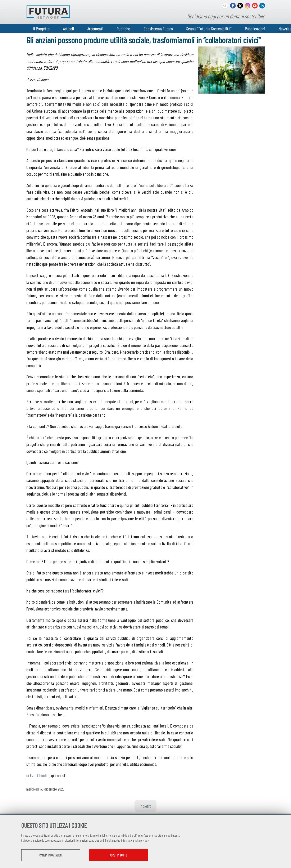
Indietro (145, 806)
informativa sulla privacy (135, 841)
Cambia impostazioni (54, 856)
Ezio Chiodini (40, 775)
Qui (23, 841)
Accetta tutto (129, 856)
